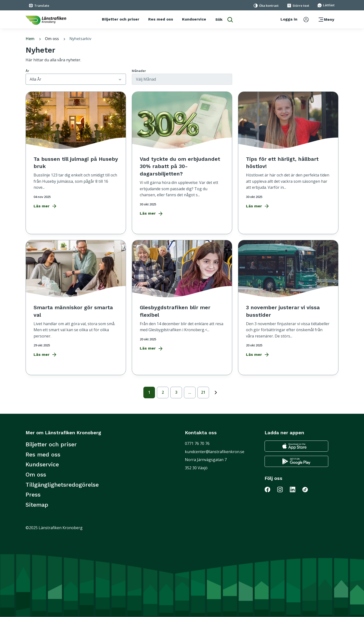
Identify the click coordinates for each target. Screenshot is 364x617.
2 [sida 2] (163, 392)
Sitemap (37, 505)
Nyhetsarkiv (80, 39)
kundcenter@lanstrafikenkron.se (215, 452)
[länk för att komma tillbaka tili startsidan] (46, 20)
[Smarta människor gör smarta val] (76, 305)
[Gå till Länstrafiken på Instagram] (283, 489)
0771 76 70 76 (197, 443)
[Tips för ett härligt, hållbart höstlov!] (288, 156)
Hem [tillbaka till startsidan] (34, 39)
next (216, 392)
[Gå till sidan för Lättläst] (326, 5)
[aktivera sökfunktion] (224, 19)
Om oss (56, 39)
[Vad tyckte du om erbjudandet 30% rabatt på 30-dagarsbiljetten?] (182, 160)
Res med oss (43, 455)
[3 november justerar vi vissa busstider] (288, 305)
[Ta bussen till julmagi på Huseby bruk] (76, 156)
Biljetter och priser (51, 444)
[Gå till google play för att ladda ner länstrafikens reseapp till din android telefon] (296, 461)
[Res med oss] (161, 19)
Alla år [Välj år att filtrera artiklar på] (35, 79)
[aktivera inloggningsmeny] (295, 19)
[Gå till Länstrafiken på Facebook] (271, 489)
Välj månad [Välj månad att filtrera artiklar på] (146, 79)
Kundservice (42, 464)
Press (33, 495)
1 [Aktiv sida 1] (149, 392)
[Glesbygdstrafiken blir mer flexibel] (182, 302)
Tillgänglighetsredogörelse (62, 485)
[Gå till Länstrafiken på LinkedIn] (295, 489)
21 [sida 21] (203, 392)
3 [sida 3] (176, 392)
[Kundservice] (194, 19)
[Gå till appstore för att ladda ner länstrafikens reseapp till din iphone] (296, 446)
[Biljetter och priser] (121, 19)
